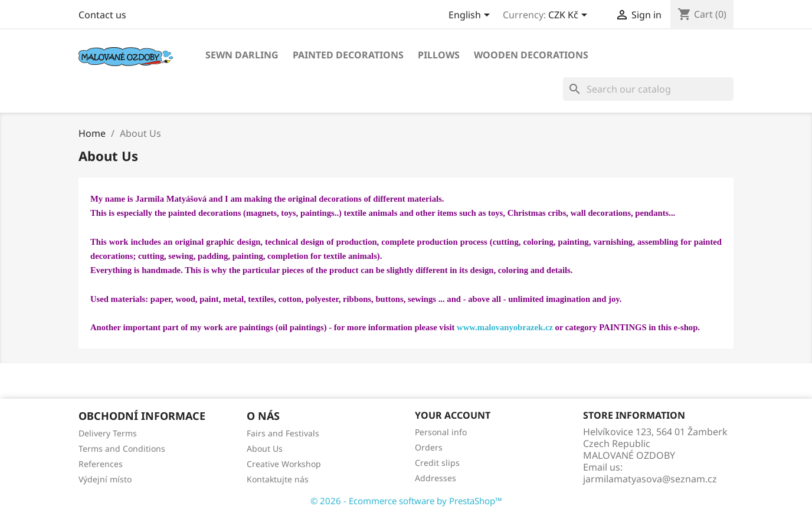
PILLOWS (439, 55)
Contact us (102, 15)
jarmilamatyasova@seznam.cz (650, 479)
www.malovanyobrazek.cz (505, 327)
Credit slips (437, 463)
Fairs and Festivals (283, 433)
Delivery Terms (108, 433)
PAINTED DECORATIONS (348, 55)
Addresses (436, 478)
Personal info (441, 432)
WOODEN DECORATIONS (531, 55)
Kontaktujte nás (278, 479)
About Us (265, 448)
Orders (429, 447)
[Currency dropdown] (570, 16)
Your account (453, 415)
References (101, 464)
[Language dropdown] (471, 16)
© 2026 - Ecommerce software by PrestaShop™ (406, 501)
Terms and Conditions (122, 448)
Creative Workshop (284, 464)
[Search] (648, 89)
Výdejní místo (105, 479)
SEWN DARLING (242, 55)
